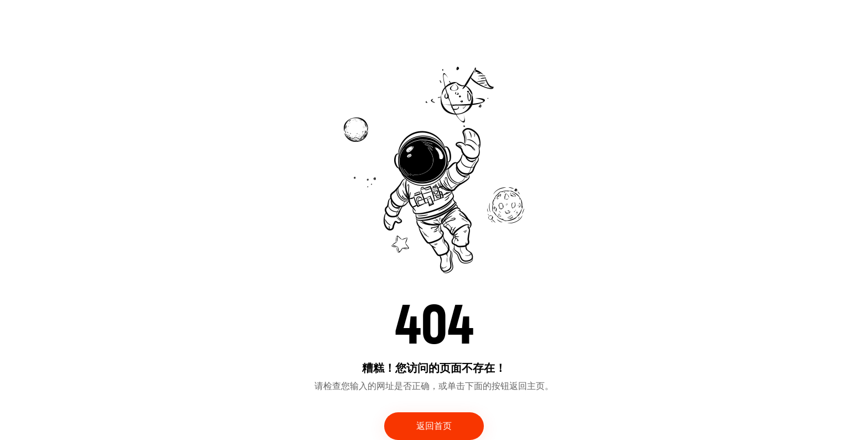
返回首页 (434, 426)
